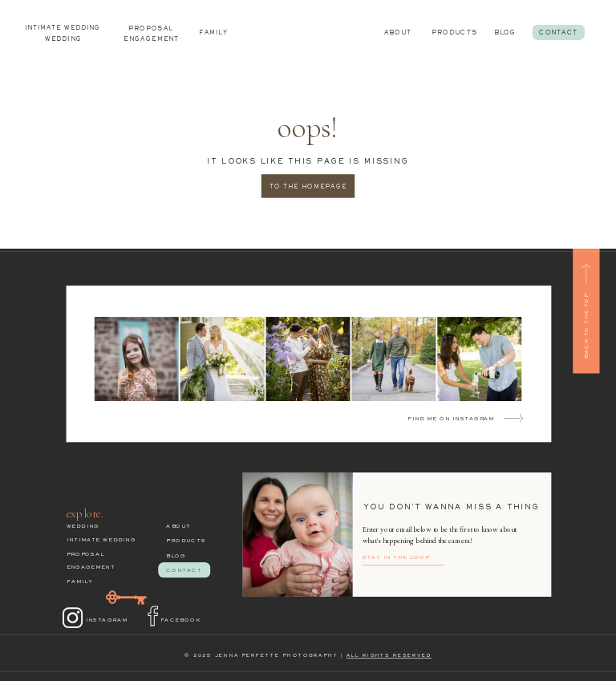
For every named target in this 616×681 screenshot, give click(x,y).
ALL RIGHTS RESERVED (389, 657)
